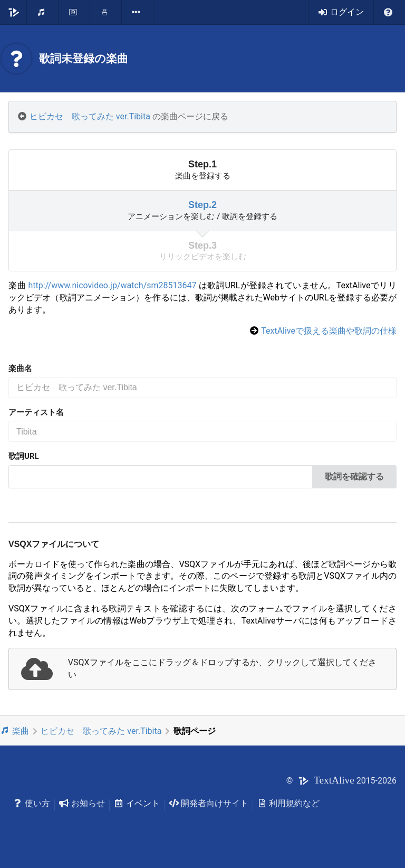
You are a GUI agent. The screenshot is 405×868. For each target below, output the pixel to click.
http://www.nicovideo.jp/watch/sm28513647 (113, 285)
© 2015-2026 (341, 781)
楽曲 (15, 731)
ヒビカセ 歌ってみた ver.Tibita (90, 116)
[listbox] (138, 12)
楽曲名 (20, 369)
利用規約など (289, 803)
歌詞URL (24, 456)
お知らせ (82, 803)
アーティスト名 (36, 412)
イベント (137, 803)
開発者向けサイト (209, 803)
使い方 (31, 803)
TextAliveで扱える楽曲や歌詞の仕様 (329, 331)
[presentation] (202, 669)
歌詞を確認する (354, 477)
